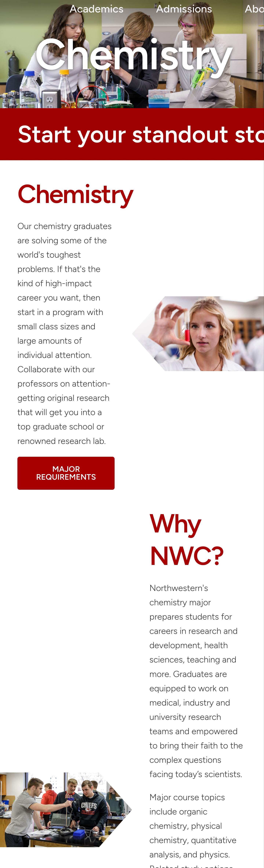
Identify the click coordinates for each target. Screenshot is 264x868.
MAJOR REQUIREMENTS (66, 473)
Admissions (184, 9)
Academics (97, 9)
